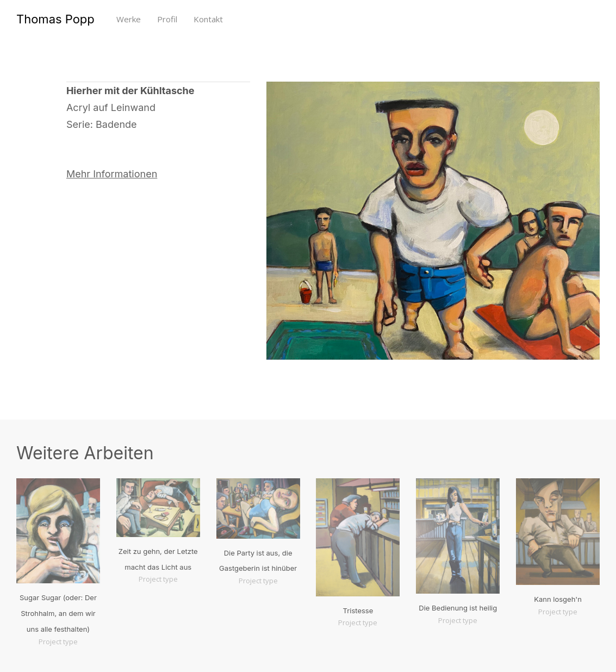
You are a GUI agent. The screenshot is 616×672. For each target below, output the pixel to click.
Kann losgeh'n (558, 599)
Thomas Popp (55, 19)
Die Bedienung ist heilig (458, 608)
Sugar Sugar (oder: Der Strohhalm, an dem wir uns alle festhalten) (58, 613)
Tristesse (358, 611)
